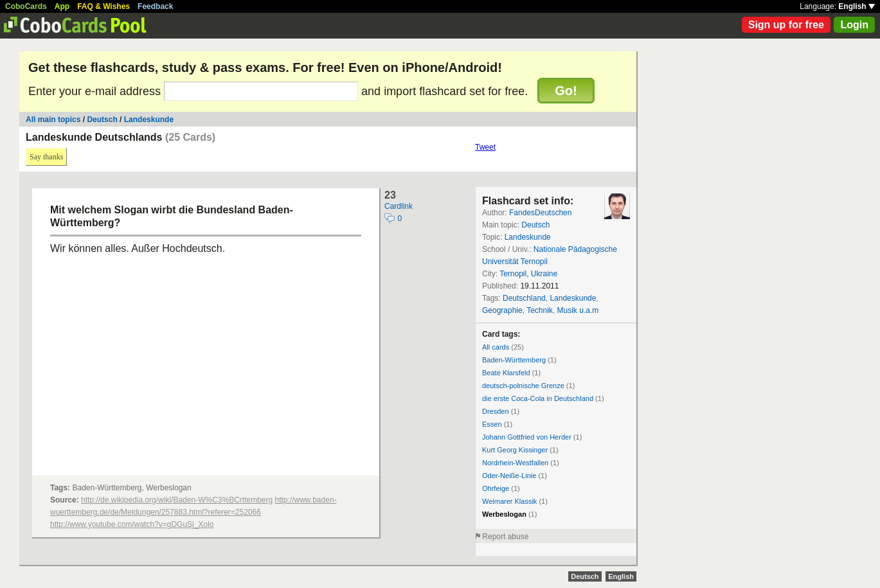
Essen (492, 424)
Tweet (485, 147)
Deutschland (524, 298)
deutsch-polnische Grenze (523, 386)
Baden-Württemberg (514, 360)
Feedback (155, 6)
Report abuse (505, 537)
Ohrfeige (496, 488)
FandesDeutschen (540, 213)
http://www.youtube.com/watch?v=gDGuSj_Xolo (132, 524)
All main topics (53, 120)
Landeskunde (149, 120)
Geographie (502, 310)
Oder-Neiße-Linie (509, 476)
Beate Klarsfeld (506, 373)
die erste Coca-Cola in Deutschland (538, 398)
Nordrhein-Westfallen (515, 463)
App (62, 6)
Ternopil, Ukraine (528, 274)
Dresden (496, 411)
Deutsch (102, 120)
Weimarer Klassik (509, 501)
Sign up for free (786, 25)
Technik (540, 310)
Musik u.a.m (578, 310)
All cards (496, 347)
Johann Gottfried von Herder (527, 437)
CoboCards (26, 6)
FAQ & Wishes (103, 6)
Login (854, 25)
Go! (566, 91)
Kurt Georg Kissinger (515, 450)
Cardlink (399, 206)
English (857, 6)
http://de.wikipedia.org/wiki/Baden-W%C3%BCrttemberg (177, 500)
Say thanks (46, 157)
